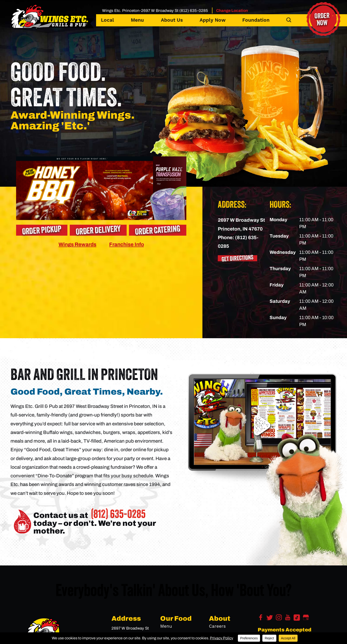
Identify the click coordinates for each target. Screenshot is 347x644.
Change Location (232, 10)
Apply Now (213, 20)
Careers (217, 626)
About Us (172, 20)
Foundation (256, 20)
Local (108, 20)
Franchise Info (127, 244)
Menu (137, 20)
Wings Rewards (77, 244)
